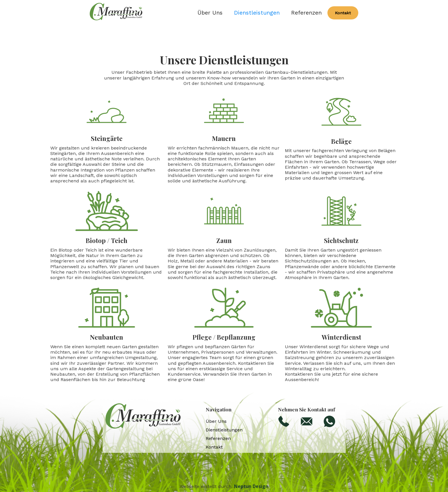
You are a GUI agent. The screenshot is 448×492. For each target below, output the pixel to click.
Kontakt (343, 13)
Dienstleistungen (257, 13)
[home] (116, 13)
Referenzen (306, 13)
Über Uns (210, 13)
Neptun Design (251, 486)
